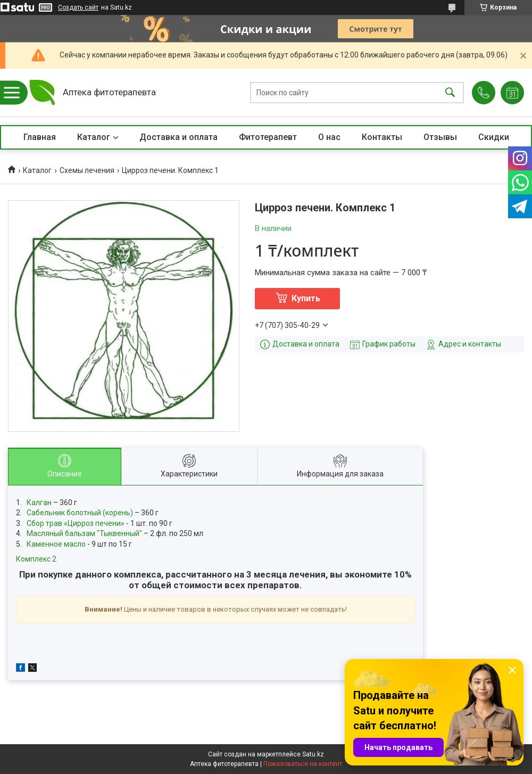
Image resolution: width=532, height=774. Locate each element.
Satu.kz (313, 754)
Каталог (94, 137)
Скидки (494, 137)
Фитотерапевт (268, 137)
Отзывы (440, 137)
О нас (329, 137)
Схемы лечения (87, 170)
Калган (39, 503)
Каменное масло (56, 544)
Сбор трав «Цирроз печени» (76, 523)
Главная (40, 137)
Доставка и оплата (178, 137)
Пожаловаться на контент (303, 764)
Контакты (382, 137)
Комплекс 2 (36, 559)
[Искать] (450, 93)
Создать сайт (78, 7)
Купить (306, 298)
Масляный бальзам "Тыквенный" (84, 533)
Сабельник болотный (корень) (81, 513)
